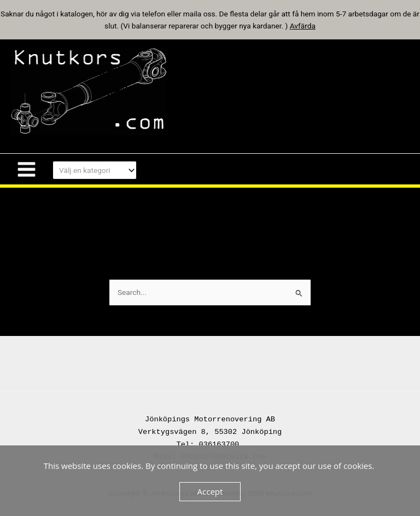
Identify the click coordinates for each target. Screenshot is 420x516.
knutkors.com (228, 91)
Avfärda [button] (303, 26)
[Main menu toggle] (26, 169)
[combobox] (95, 170)
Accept (210, 491)
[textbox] (90, 170)
